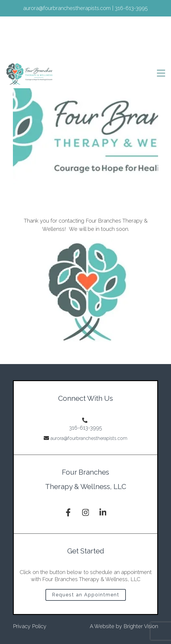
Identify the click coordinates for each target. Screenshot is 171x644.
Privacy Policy (30, 626)
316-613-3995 (86, 428)
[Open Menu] (161, 74)
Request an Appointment (86, 595)
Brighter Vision (141, 626)
